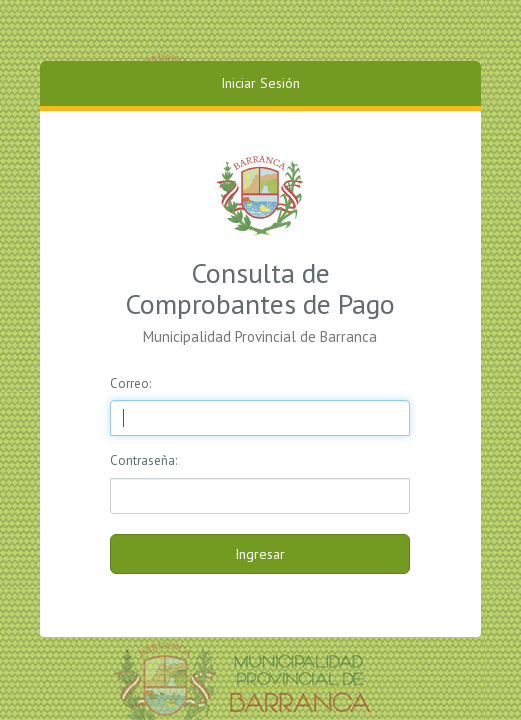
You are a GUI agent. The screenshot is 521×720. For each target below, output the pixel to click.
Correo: (130, 383)
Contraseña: (143, 460)
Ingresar (260, 554)
